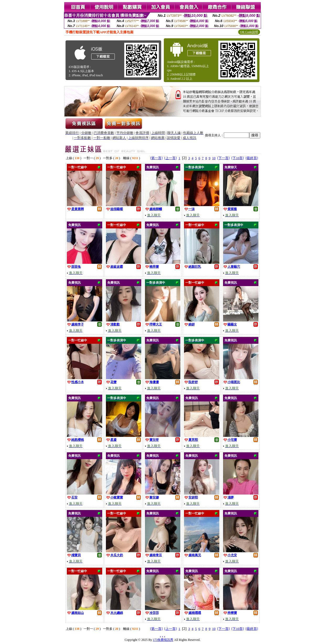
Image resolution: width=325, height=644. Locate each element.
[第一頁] (156, 158)
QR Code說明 (249, 32)
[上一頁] (171, 158)
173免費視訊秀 (163, 640)
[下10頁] (238, 158)
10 (214, 158)
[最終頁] (252, 158)
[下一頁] (224, 158)
